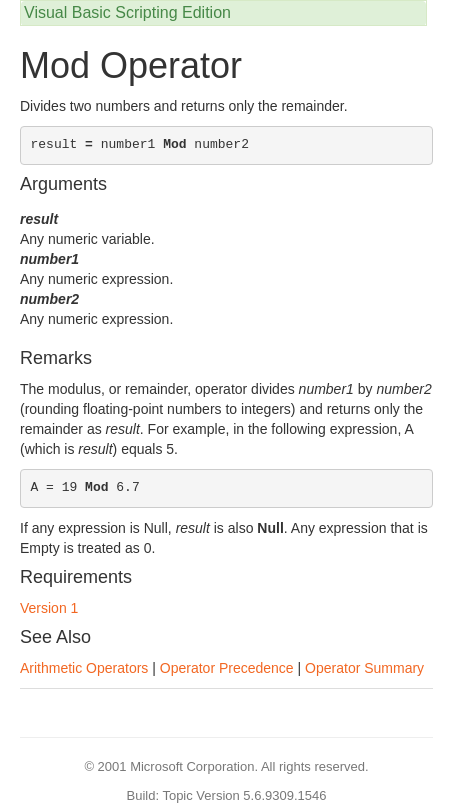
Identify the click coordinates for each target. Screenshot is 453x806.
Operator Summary (364, 668)
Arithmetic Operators (84, 668)
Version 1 (49, 608)
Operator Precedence (227, 668)
